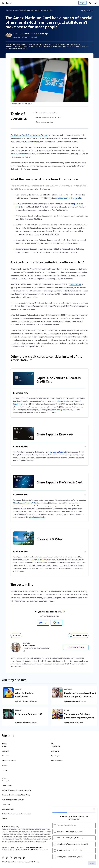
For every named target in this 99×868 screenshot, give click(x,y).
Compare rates (56, 746)
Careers (4, 765)
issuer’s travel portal (59, 410)
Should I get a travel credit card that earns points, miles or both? (80, 696)
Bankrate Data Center (9, 761)
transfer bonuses (32, 142)
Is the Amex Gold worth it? (29, 714)
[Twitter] (7, 858)
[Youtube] (20, 858)
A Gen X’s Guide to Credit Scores (24, 695)
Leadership (5, 751)
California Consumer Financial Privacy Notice (16, 814)
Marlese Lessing (23, 701)
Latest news (55, 751)
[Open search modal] (90, 3)
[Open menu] (95, 3)
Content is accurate (72, 46)
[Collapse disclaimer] (92, 44)
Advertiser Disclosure (87, 11)
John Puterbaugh (42, 34)
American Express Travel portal (68, 198)
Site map (4, 770)
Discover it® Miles (40, 560)
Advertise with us (56, 761)
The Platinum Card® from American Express (29, 135)
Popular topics (55, 756)
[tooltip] (64, 612)
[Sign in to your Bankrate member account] (82, 3)
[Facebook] (3, 858)
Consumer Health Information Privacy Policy (16, 795)
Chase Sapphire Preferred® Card (25, 503)
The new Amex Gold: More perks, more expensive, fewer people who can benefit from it (80, 718)
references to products (12, 46)
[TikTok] (24, 858)
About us (5, 746)
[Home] (8, 3)
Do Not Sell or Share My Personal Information (16, 790)
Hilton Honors (75, 284)
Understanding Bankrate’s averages (13, 800)
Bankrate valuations (65, 288)
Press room (5, 756)
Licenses (4, 819)
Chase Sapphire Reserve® (57, 452)
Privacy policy (6, 781)
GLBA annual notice (8, 809)
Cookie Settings (7, 786)
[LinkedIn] (15, 858)
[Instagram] (11, 858)
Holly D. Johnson (72, 701)
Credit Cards (9, 10)
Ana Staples (25, 34)
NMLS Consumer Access (34, 847)
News (16, 10)
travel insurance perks (37, 517)
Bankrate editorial (34, 44)
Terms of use (6, 804)
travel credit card (18, 154)
